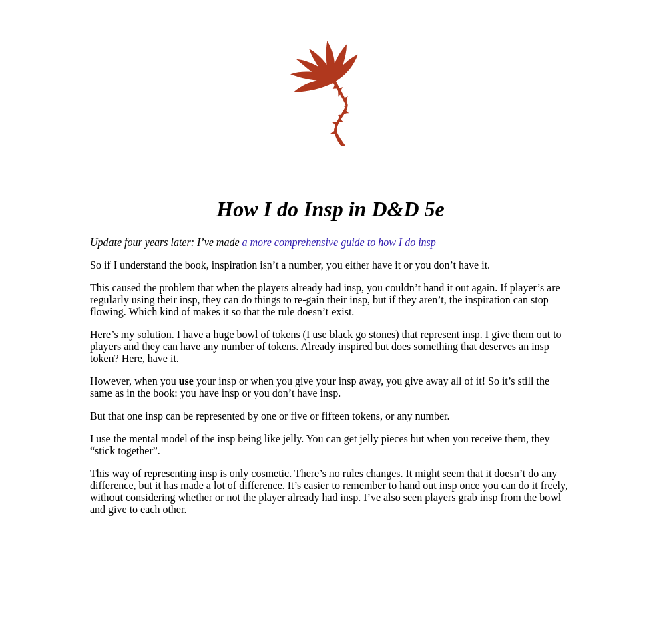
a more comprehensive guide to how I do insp (339, 242)
